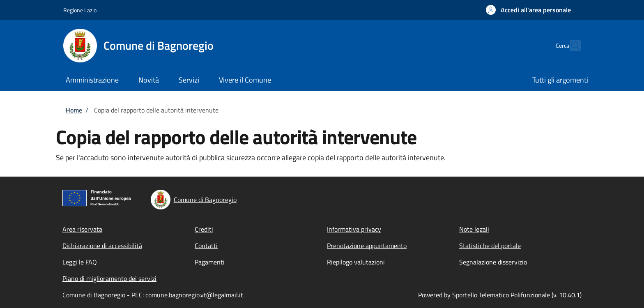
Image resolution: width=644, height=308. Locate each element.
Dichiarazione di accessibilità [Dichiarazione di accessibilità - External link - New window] (102, 246)
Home (74, 110)
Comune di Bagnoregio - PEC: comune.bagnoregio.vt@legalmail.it (153, 295)
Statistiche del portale (490, 246)
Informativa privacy (354, 229)
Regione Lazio (80, 10)
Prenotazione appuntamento (367, 246)
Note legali (474, 229)
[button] (528, 10)
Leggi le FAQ (80, 262)
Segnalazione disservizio (493, 262)
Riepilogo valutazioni (356, 262)
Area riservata (82, 229)
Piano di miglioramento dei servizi (109, 278)
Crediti (204, 229)
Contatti (206, 246)
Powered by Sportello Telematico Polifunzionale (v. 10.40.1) (500, 295)
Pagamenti (210, 262)
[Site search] (571, 46)
